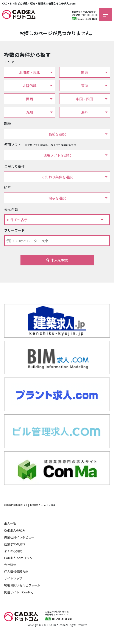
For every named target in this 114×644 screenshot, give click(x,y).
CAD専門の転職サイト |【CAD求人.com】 (27, 505)
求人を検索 (59, 260)
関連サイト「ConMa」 (20, 592)
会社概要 (10, 565)
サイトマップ (13, 578)
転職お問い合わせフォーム (22, 585)
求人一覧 (10, 524)
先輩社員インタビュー (19, 537)
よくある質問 (13, 551)
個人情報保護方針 (16, 572)
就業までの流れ (15, 544)
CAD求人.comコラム (18, 558)
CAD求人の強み (15, 530)
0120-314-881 (87, 19)
